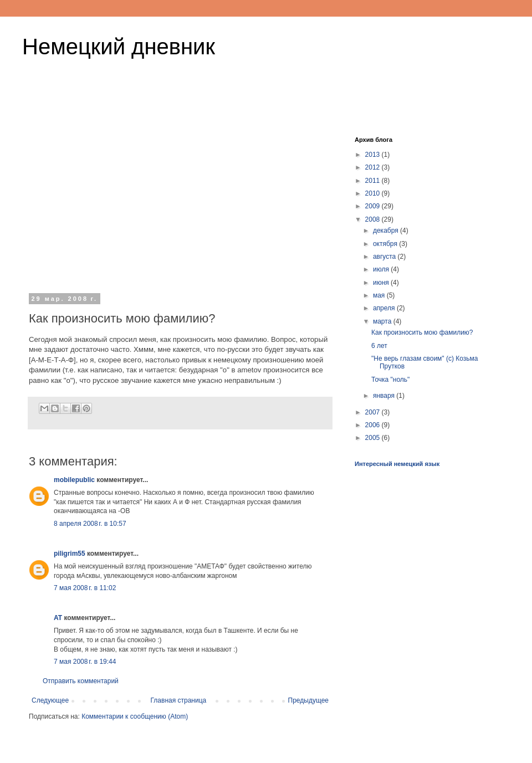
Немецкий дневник (119, 47)
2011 (374, 181)
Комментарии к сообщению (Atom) (135, 716)
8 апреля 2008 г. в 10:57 (90, 524)
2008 (374, 219)
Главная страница (179, 700)
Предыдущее (308, 700)
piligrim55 (70, 554)
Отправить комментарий (81, 681)
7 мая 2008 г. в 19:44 (85, 662)
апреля (385, 308)
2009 (374, 206)
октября (386, 244)
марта (383, 321)
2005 (374, 438)
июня (382, 283)
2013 (374, 155)
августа (385, 257)
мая (380, 295)
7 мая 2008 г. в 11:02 (85, 588)
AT (58, 618)
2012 (374, 167)
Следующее (50, 700)
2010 (374, 193)
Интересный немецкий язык (397, 464)
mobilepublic (74, 480)
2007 (374, 412)
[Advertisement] (180, 204)
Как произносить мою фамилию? (422, 332)
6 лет (379, 346)
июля (382, 269)
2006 (374, 425)
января (385, 396)
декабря (387, 231)
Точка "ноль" (390, 380)
